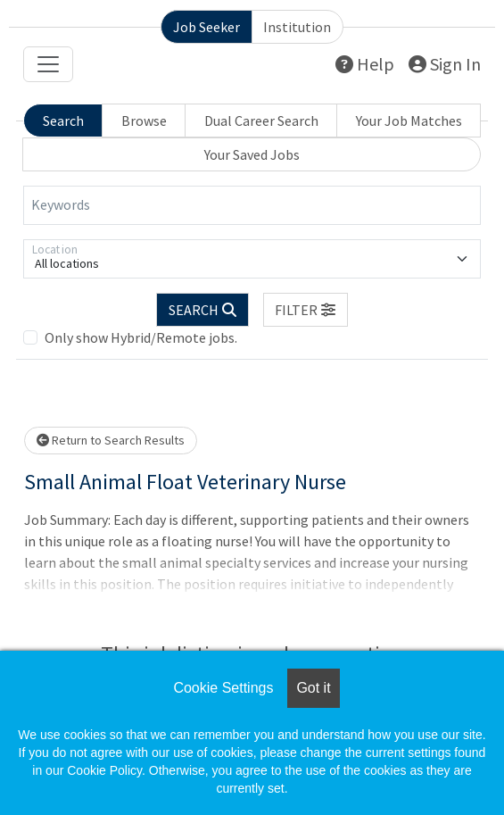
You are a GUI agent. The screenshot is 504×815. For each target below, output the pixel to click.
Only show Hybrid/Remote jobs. (141, 337)
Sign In (445, 64)
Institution (297, 27)
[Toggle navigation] (48, 64)
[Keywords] (252, 205)
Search (63, 121)
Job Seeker (207, 27)
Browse (144, 121)
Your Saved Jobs (252, 154)
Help (365, 64)
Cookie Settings (223, 688)
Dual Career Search (261, 121)
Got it (313, 688)
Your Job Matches (409, 121)
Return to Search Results (111, 440)
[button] (306, 310)
